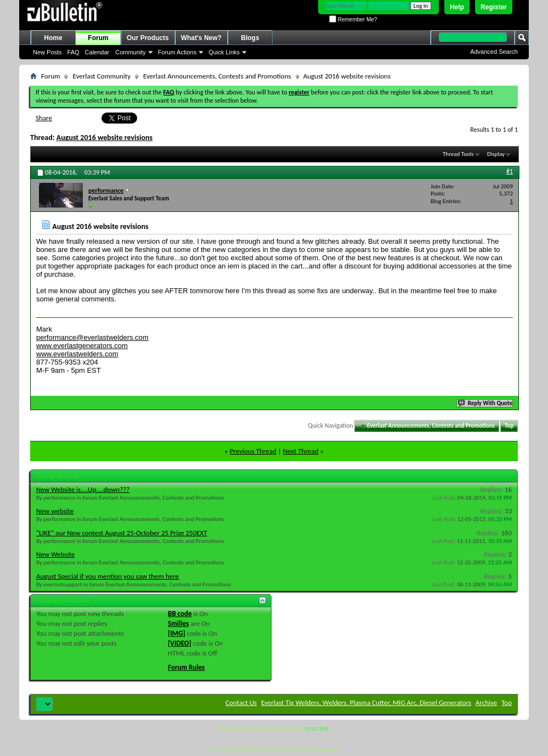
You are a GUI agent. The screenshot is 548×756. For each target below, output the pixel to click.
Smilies (178, 623)
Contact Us (241, 702)
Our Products (148, 38)
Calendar (97, 52)
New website (55, 511)
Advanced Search (494, 52)
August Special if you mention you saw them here (108, 576)
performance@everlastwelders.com (92, 337)
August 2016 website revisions (104, 138)
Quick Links (224, 52)
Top (509, 426)
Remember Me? (353, 19)
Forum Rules (186, 667)
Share (44, 118)
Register (494, 7)
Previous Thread (253, 451)
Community (131, 52)
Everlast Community (101, 76)
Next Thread (301, 451)
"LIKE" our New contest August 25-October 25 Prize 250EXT (122, 533)
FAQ (74, 52)
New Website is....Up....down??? (83, 489)
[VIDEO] (180, 643)
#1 (510, 171)
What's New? (201, 38)
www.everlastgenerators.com (82, 346)
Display (496, 154)
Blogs (250, 38)
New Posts (47, 52)
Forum (98, 38)
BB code (180, 614)
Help (457, 7)
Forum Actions (177, 52)
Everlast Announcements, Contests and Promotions (217, 76)
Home (53, 38)
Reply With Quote (485, 403)
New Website (55, 554)
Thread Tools (458, 154)
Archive (486, 702)
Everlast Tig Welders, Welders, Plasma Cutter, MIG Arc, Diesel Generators (366, 702)
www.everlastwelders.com (77, 354)
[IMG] (177, 633)
